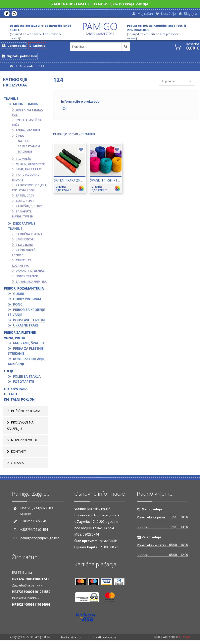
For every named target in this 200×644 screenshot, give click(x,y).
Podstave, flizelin (29, 324)
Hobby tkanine (27, 280)
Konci (18, 308)
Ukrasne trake (26, 329)
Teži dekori (24, 248)
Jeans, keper (25, 204)
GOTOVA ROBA (16, 393)
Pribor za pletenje (20, 336)
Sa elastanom (29, 150)
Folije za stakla (27, 380)
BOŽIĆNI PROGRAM (26, 415)
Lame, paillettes (29, 173)
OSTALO (11, 398)
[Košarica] (178, 47)
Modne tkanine (27, 108)
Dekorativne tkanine (22, 230)
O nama (17, 466)
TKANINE (11, 102)
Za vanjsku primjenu (31, 285)
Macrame (25, 155)
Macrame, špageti (29, 347)
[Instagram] (14, 14)
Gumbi (19, 297)
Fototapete (24, 385)
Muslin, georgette (30, 168)
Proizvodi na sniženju (20, 429)
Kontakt (19, 455)
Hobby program (27, 303)
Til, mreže (23, 162)
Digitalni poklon (19, 403)
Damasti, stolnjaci (31, 274)
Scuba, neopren (28, 134)
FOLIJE (9, 375)
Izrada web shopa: (166, 641)
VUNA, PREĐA (15, 341)
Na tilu (24, 145)
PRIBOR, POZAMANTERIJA (24, 292)
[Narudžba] (177, 85)
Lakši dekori (25, 243)
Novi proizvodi (24, 444)
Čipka (20, 139)
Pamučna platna (29, 238)
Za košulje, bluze (29, 210)
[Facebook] (7, 14)
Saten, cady (25, 199)
